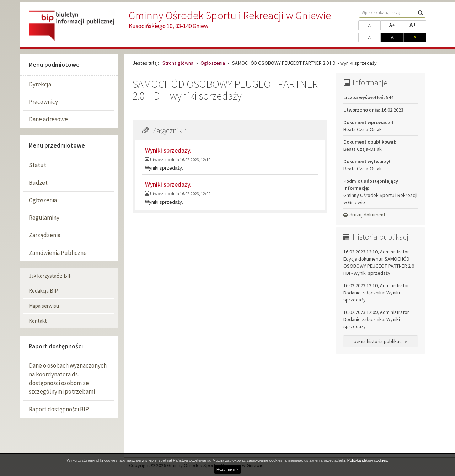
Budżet (38, 183)
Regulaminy (44, 218)
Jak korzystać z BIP (50, 276)
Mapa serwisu (44, 306)
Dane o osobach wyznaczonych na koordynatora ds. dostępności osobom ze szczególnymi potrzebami (68, 378)
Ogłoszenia (43, 200)
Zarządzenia (45, 235)
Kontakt (38, 321)
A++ (418, 25)
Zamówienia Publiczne (58, 253)
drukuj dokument (364, 215)
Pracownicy (43, 102)
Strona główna (178, 63)
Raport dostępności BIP (59, 409)
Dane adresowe (48, 119)
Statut (38, 165)
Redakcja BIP (43, 291)
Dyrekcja (40, 84)
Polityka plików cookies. (368, 460)
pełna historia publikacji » (380, 341)
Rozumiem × (227, 469)
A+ (396, 25)
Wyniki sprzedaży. (168, 150)
